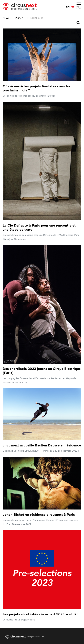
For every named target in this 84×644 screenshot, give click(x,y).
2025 (19, 18)
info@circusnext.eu (35, 636)
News (7, 18)
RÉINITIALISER (35, 18)
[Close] (79, 6)
